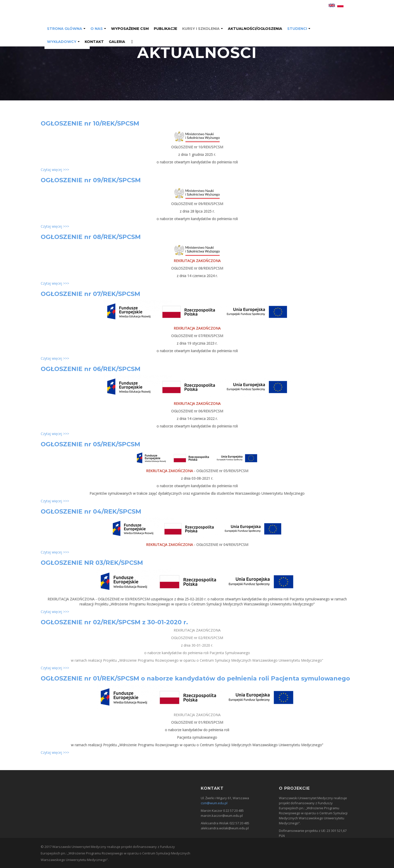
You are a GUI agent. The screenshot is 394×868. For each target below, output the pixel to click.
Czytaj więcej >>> (55, 170)
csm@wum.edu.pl (214, 803)
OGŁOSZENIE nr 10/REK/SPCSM (90, 123)
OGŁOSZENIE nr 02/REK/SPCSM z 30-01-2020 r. (114, 622)
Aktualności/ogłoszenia (255, 29)
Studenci (297, 29)
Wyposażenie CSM (130, 29)
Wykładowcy (62, 42)
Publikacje (165, 29)
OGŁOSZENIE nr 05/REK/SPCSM (90, 444)
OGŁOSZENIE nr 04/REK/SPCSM (91, 511)
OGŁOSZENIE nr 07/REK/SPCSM (90, 294)
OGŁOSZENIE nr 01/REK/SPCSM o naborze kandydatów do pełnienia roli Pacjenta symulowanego (195, 678)
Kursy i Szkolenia (201, 29)
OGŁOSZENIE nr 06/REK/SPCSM (91, 369)
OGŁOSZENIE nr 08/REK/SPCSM (91, 237)
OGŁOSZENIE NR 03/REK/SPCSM (92, 563)
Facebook (130, 42)
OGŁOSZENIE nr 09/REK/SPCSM (91, 180)
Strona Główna (65, 29)
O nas (97, 29)
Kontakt (94, 42)
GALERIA (117, 42)
